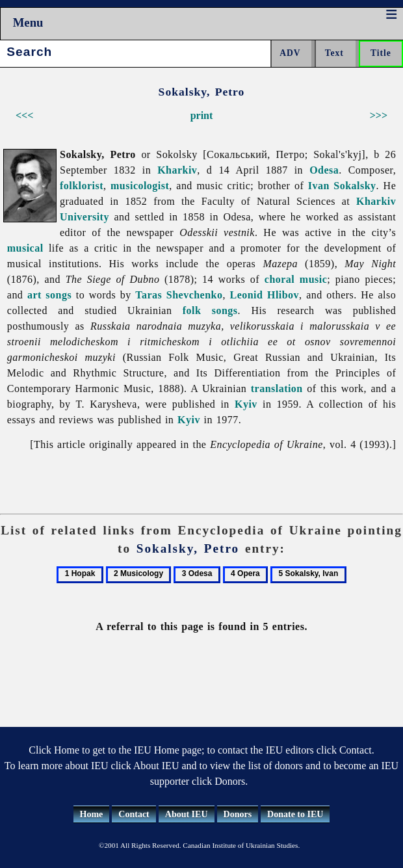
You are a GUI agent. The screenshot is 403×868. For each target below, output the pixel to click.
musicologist (140, 186)
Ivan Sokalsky (342, 186)
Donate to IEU (295, 814)
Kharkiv (177, 170)
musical (25, 248)
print (202, 115)
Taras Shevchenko (179, 295)
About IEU (187, 814)
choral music (296, 279)
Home (92, 814)
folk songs (210, 310)
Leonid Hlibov (264, 295)
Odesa (324, 170)
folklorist (82, 186)
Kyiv (246, 404)
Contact (134, 814)
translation (277, 388)
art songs (49, 295)
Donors (238, 814)
